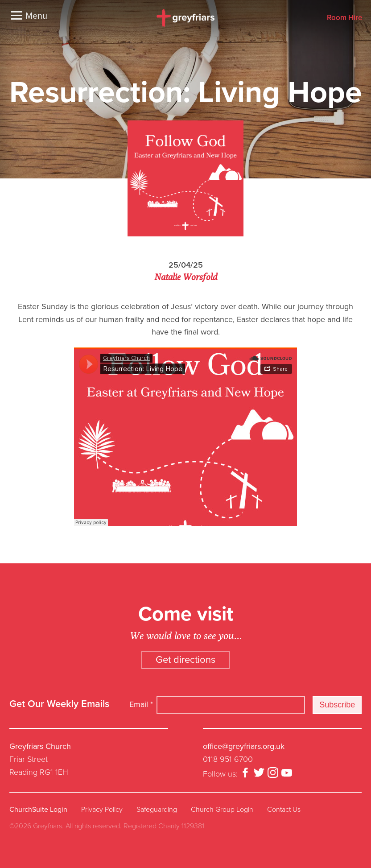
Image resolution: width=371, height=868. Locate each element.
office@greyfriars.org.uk (244, 746)
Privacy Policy (102, 810)
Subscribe (337, 705)
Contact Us (284, 810)
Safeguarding (157, 810)
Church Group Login (222, 810)
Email (141, 704)
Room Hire (344, 18)
